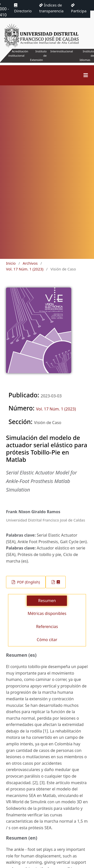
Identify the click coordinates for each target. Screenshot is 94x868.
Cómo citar (47, 640)
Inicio (11, 263)
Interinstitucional (62, 51)
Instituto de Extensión (38, 56)
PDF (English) (28, 582)
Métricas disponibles (47, 613)
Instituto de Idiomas (87, 56)
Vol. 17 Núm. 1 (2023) (25, 269)
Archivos (30, 263)
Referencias (47, 627)
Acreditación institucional (18, 53)
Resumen (47, 601)
